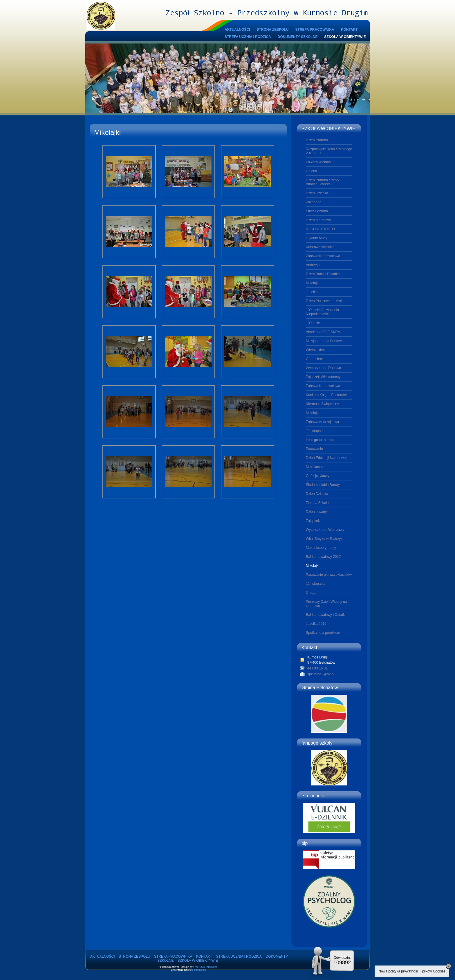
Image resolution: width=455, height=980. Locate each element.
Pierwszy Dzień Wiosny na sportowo (326, 604)
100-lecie (313, 323)
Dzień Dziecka (317, 193)
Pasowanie (314, 449)
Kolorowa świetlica (320, 247)
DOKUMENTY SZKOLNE (298, 37)
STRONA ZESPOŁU (272, 30)
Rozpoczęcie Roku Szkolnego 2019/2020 (329, 151)
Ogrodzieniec (316, 359)
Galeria (312, 171)
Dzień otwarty (316, 512)
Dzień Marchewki (319, 220)
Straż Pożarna (317, 211)
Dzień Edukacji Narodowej (326, 458)
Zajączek (313, 521)
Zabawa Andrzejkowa (322, 422)
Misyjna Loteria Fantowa (325, 341)
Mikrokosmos (316, 467)
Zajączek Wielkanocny (323, 377)
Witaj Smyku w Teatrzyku (325, 539)
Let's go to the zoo (320, 440)
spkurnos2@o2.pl (321, 674)
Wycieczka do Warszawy (325, 530)
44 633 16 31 (317, 668)
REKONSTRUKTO (320, 229)
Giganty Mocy (316, 238)
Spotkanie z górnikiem (323, 633)
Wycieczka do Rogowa (323, 368)
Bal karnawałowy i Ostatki (326, 615)
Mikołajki (313, 283)
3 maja (311, 593)
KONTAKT (349, 30)
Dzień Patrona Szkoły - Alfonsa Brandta (324, 182)
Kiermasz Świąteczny (322, 404)
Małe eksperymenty (321, 548)
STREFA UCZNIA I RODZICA (248, 37)
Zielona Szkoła (317, 503)
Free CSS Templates (205, 967)
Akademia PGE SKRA (323, 332)
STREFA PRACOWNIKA (315, 30)
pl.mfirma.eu (199, 970)
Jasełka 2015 (316, 624)
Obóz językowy (318, 476)
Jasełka (312, 292)
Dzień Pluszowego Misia (325, 301)
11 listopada (315, 431)
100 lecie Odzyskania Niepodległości (322, 312)
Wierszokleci (316, 350)
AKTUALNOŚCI (237, 30)
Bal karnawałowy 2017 (323, 557)
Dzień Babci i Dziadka (323, 274)
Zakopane (314, 202)
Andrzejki (313, 265)
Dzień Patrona (317, 140)
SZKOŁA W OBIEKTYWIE (345, 37)
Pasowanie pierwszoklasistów (329, 575)
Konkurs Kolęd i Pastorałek (327, 395)
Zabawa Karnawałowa (323, 256)
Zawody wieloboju (320, 162)
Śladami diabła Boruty (323, 485)
